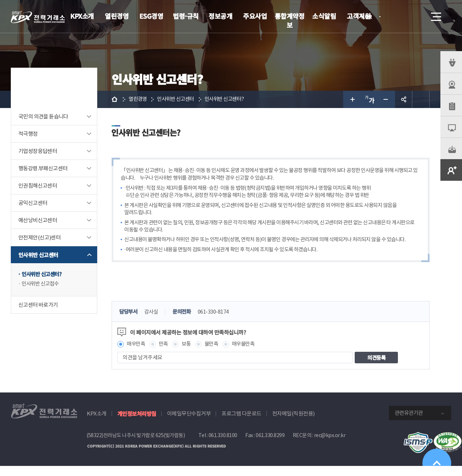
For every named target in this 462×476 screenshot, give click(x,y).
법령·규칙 (186, 16)
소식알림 (324, 16)
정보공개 (220, 16)
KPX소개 (82, 16)
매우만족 (136, 354)
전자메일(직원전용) (293, 424)
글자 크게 (352, 99)
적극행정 (28, 134)
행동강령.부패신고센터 (43, 168)
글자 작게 (386, 99)
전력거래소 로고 (38, 17)
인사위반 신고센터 (38, 255)
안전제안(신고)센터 (39, 237)
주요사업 (255, 16)
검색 (416, 17)
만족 (165, 354)
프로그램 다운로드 (241, 424)
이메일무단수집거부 (189, 424)
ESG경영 (151, 16)
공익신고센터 (33, 203)
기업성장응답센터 (38, 151)
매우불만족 (248, 354)
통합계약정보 (290, 20)
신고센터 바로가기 (38, 305)
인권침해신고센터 (38, 186)
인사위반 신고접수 (42, 284)
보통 (189, 354)
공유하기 (404, 99)
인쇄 (421, 99)
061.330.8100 (223, 446)
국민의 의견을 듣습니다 (43, 116)
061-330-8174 (217, 322)
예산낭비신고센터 (38, 220)
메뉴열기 (435, 15)
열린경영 (117, 16)
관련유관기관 (409, 423)
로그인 (395, 17)
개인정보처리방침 (137, 424)
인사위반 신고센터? (43, 274)
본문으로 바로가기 (0, 0)
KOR (369, 17)
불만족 (215, 354)
